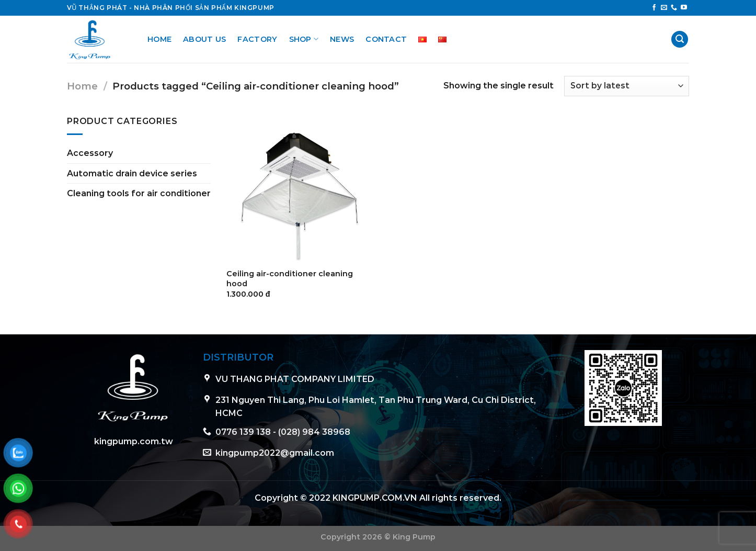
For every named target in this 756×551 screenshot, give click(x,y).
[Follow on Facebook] (654, 8)
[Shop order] (627, 86)
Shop (304, 39)
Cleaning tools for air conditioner (139, 193)
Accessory (90, 153)
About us (204, 39)
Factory (257, 39)
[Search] (680, 40)
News (342, 39)
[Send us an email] (664, 8)
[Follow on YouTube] (684, 8)
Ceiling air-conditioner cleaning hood (290, 279)
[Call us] (674, 8)
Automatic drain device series (132, 173)
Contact (386, 39)
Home (159, 39)
